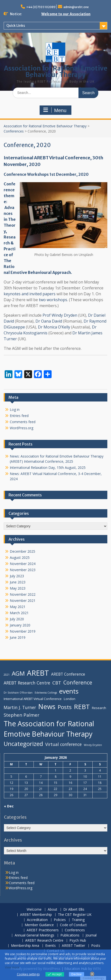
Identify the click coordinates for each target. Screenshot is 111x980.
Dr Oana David (49, 321)
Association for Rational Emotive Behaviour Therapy (56, 71)
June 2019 (18, 637)
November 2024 (23, 564)
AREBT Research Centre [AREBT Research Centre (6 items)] (27, 683)
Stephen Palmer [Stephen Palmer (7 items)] (22, 715)
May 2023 (18, 588)
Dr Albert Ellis (74, 910)
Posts (96, 946)
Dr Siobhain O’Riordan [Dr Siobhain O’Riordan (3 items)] (18, 693)
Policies (60, 920)
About (52, 910)
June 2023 (18, 582)
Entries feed (19, 416)
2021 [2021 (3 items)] (7, 675)
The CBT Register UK (75, 915)
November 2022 (23, 594)
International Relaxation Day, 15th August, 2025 (48, 468)
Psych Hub (78, 941)
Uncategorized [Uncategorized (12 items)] (23, 744)
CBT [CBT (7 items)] (57, 683)
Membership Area (25, 946)
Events (50, 946)
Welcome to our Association (66, 14)
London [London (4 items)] (70, 699)
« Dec (9, 806)
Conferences (14, 131)
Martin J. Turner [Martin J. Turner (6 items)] (20, 707)
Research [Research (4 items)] (99, 708)
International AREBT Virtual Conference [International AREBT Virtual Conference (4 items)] (33, 699)
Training (78, 920)
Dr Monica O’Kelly (54, 327)
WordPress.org (22, 428)
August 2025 (20, 557)
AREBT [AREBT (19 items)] (38, 673)
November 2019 (23, 631)
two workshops (53, 300)
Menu (55, 110)
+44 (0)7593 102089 (41, 7)
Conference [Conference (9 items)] (78, 682)
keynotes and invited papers (30, 294)
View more (12, 967)
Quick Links (16, 26)
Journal (91, 935)
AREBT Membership (36, 915)
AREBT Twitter (73, 946)
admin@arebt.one (76, 7)
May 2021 (18, 607)
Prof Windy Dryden (60, 315)
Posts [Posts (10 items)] (65, 707)
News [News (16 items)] (47, 706)
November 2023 (23, 570)
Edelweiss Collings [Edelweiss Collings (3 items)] (46, 693)
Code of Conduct (73, 925)
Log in (15, 409)
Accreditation (37, 920)
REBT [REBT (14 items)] (82, 707)
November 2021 (23, 601)
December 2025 (22, 551)
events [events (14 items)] (69, 691)
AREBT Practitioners (43, 930)
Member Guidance (39, 925)
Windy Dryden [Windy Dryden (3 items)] (93, 745)
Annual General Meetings (34, 935)
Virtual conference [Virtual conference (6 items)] (63, 744)
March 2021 (19, 613)
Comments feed (23, 422)
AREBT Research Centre (44, 941)
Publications (70, 935)
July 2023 (17, 576)
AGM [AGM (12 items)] (18, 673)
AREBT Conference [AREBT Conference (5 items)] (68, 674)
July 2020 (17, 619)
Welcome (34, 910)
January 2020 (20, 625)
